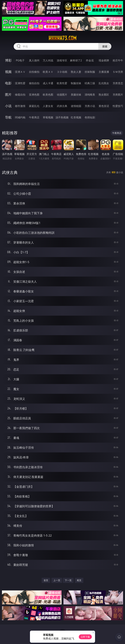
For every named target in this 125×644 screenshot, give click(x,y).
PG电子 (20, 60)
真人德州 (34, 60)
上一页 (57, 580)
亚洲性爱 (20, 83)
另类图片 (118, 95)
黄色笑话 (104, 106)
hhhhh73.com (62, 38)
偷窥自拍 (20, 95)
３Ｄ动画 (62, 72)
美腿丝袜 (76, 95)
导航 (8, 117)
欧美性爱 (62, 83)
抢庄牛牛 (118, 60)
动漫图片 (62, 95)
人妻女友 (48, 106)
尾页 (79, 580)
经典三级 (90, 83)
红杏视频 (76, 117)
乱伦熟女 (104, 83)
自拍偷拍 (34, 72)
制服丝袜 (76, 83)
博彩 (8, 60)
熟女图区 (104, 95)
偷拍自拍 (34, 83)
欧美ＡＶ (48, 72)
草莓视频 (48, 117)
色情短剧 (90, 117)
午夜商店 (34, 117)
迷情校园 (76, 106)
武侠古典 (62, 106)
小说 (8, 106)
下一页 (68, 580)
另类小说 (90, 106)
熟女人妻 (76, 72)
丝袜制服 (90, 72)
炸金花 (90, 60)
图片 (8, 94)
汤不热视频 (62, 117)
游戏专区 (62, 60)
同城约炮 (20, 117)
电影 (8, 83)
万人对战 (48, 60)
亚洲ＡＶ (20, 72)
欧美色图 (48, 95)
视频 (8, 72)
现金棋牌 (104, 60)
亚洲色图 (34, 95)
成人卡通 (48, 83)
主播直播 (104, 72)
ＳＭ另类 (118, 72)
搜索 (105, 46)
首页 (46, 580)
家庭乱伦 (34, 106)
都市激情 (20, 106)
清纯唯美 (90, 95)
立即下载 (85, 637)
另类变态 (118, 83)
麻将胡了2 (76, 60)
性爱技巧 (118, 106)
